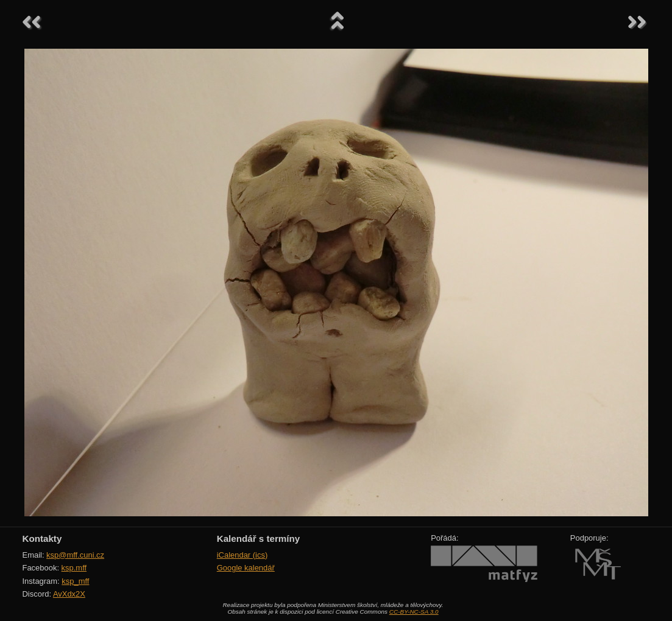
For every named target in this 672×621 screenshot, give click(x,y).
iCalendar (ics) (242, 555)
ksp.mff (74, 568)
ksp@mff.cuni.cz (75, 555)
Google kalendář (246, 568)
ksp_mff (75, 581)
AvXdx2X (69, 594)
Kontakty (42, 539)
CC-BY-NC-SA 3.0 (414, 612)
